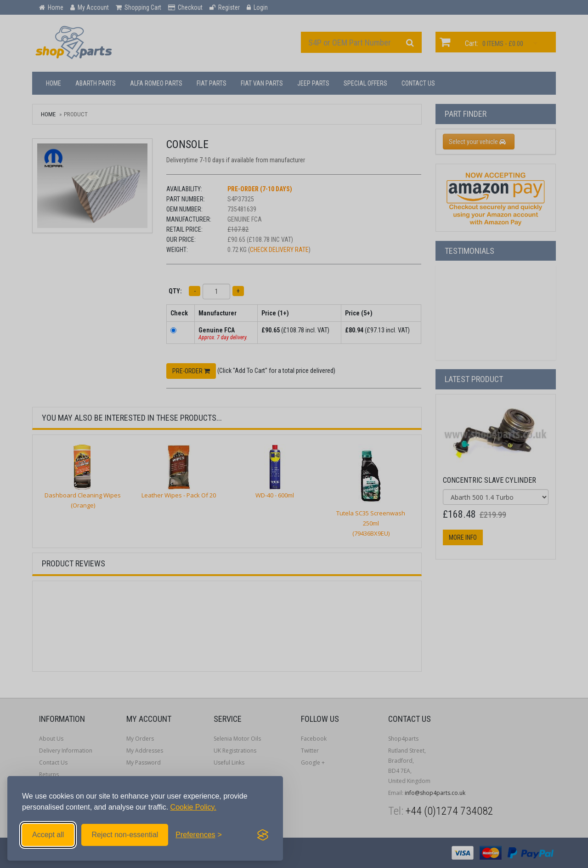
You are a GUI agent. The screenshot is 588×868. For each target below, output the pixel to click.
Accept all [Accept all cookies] (48, 835)
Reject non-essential (125, 835)
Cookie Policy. (193, 807)
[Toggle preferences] (199, 835)
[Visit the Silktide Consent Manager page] (263, 835)
